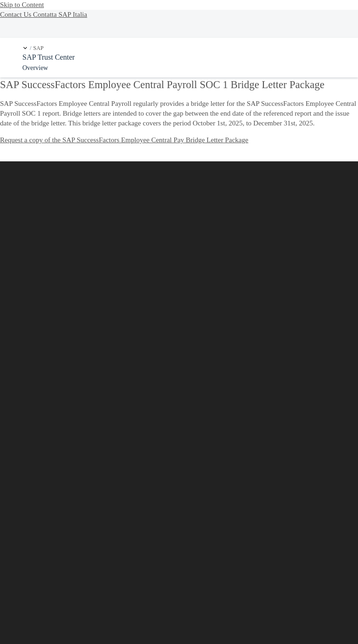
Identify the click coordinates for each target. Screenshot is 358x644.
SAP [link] (38, 48)
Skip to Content (22, 5)
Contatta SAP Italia (60, 14)
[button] (25, 48)
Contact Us (17, 14)
